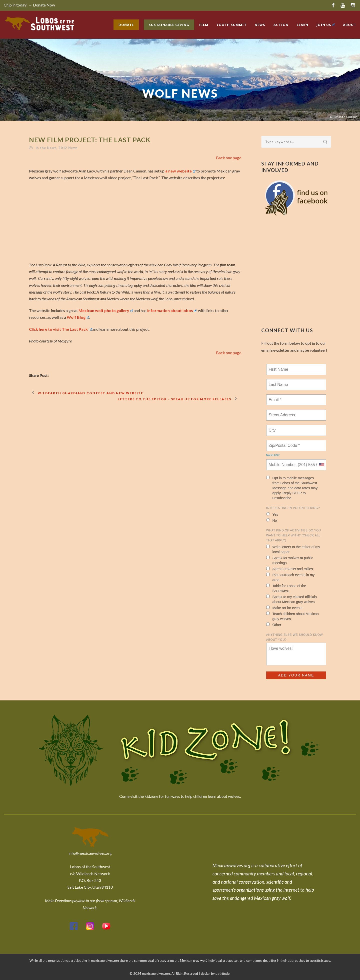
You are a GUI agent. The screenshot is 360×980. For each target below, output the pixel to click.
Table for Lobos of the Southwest (286, 588)
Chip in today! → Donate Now (29, 5)
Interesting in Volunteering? (293, 508)
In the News (46, 148)
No (272, 520)
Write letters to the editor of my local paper (293, 549)
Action (281, 25)
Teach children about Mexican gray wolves (292, 616)
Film (204, 25)
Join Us (326, 25)
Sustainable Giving (169, 25)
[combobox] (321, 465)
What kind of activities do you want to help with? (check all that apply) (294, 535)
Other (274, 625)
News (260, 25)
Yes (272, 514)
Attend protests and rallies (290, 569)
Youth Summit (231, 25)
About (350, 25)
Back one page (229, 158)
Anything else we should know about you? (295, 637)
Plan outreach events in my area (290, 577)
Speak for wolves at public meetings (290, 560)
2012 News (68, 148)
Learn (302, 25)
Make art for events (284, 608)
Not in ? (273, 455)
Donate (126, 25)
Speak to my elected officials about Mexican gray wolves (291, 599)
